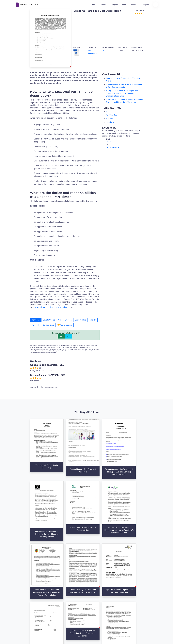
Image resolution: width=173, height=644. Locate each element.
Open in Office (80, 320)
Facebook (35, 325)
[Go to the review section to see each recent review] (139, 13)
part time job (111, 115)
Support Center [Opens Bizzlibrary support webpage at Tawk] (118, 597)
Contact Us (134, 5)
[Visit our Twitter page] (17, 620)
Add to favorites (65, 325)
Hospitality (110, 122)
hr (107, 111)
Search (103, 5)
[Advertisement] (108, 30)
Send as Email (48, 325)
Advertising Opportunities (73, 611)
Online (108, 142)
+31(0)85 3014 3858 (144, 599)
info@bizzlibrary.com (145, 597)
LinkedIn (93, 320)
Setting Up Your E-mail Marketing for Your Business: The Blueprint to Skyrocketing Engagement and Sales (122, 93)
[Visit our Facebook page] (23, 620)
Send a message (112, 147)
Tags (90, 611)
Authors (67, 604)
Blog (124, 5)
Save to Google (49, 320)
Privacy (115, 604)
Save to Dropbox (65, 320)
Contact (67, 608)
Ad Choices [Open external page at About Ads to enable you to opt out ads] (117, 608)
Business (91, 604)
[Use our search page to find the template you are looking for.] (156, 5)
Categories (92, 601)
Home (94, 5)
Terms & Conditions (120, 601)
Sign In (146, 5)
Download (35, 320)
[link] (17, 620)
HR (103, 50)
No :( (69, 336)
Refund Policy (118, 618)
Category (114, 5)
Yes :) (61, 336)
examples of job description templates (52, 307)
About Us (67, 601)
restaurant (110, 119)
